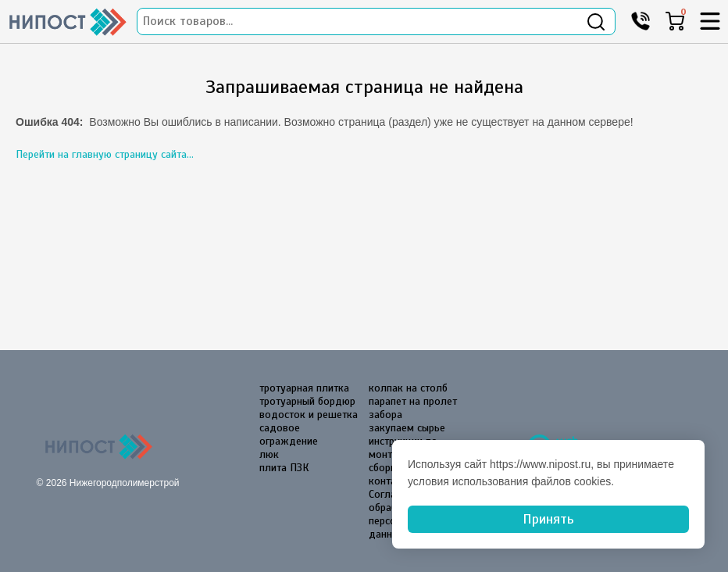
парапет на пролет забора (413, 408)
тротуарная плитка (304, 388)
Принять (548, 519)
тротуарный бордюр (307, 401)
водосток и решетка (309, 415)
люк (269, 454)
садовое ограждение (289, 434)
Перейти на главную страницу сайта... (105, 154)
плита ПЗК (284, 468)
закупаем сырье (407, 428)
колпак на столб (408, 388)
